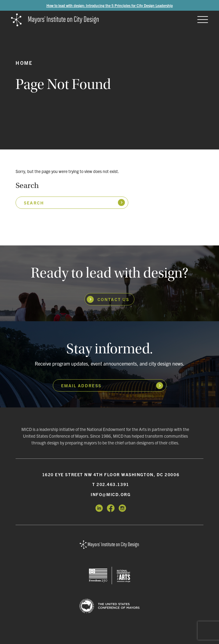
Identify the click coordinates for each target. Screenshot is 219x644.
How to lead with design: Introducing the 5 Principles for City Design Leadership (110, 5)
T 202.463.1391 (111, 484)
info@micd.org (111, 494)
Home (24, 63)
